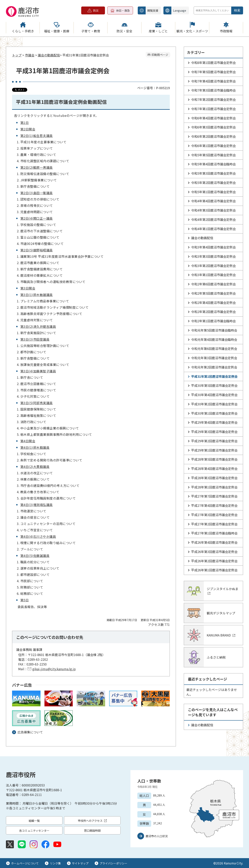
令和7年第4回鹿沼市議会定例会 (213, 81)
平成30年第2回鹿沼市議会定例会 (214, 404)
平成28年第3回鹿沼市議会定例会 (214, 478)
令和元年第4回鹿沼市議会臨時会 (214, 339)
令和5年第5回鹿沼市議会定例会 (213, 155)
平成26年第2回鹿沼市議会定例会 (214, 561)
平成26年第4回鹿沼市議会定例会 (214, 542)
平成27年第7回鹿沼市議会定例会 (214, 496)
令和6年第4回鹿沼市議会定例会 (213, 118)
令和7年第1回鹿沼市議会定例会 (213, 109)
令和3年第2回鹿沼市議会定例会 (213, 266)
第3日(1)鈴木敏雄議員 (37, 295)
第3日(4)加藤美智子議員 (38, 371)
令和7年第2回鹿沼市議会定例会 (213, 99)
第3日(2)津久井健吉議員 (38, 326)
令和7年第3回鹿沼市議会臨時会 (213, 90)
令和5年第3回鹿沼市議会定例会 (213, 173)
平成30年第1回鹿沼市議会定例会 (214, 413)
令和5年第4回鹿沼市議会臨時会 (213, 164)
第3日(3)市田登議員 (35, 339)
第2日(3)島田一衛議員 (37, 193)
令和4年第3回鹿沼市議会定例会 (213, 210)
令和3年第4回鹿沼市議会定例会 (213, 247)
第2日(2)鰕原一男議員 (37, 167)
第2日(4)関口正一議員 (37, 218)
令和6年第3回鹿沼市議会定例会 (213, 127)
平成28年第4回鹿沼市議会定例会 (214, 469)
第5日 (25, 600)
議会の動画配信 (49, 55)
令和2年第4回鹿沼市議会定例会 (213, 303)
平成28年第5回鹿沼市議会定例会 (214, 459)
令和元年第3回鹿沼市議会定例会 (214, 358)
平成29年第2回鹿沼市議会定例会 (214, 441)
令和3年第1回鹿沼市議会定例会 (213, 275)
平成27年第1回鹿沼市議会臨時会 (214, 533)
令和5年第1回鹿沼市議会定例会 (213, 192)
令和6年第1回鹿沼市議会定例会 (213, 146)
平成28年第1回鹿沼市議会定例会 (214, 487)
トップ (17, 55)
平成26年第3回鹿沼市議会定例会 (214, 552)
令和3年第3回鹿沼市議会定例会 (213, 256)
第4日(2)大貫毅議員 (35, 467)
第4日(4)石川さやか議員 (38, 536)
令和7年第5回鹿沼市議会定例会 (213, 72)
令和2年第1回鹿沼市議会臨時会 (213, 321)
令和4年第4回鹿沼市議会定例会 (213, 201)
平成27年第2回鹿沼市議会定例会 (214, 524)
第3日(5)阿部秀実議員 (37, 403)
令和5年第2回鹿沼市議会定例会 (213, 183)
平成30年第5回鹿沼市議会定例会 (214, 385)
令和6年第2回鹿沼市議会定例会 (213, 136)
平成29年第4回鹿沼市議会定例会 (214, 422)
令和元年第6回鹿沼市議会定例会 (214, 349)
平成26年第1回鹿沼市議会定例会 (214, 570)
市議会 (30, 55)
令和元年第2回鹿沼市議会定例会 (214, 367)
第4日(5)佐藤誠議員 (35, 556)
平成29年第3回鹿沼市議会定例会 (214, 432)
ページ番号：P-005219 (153, 88)
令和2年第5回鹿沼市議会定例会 (213, 293)
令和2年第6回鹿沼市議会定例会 (213, 284)
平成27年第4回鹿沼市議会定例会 (214, 505)
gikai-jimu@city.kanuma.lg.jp (54, 669)
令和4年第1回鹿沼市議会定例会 (213, 229)
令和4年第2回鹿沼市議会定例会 (213, 219)
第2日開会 (28, 129)
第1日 (25, 123)
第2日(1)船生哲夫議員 (37, 136)
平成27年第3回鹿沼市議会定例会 (214, 515)
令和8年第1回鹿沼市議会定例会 (213, 63)
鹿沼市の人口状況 (157, 836)
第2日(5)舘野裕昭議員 (37, 250)
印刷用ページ (160, 55)
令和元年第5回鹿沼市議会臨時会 (214, 330)
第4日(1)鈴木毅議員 (35, 447)
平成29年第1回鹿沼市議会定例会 (214, 450)
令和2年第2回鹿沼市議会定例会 (213, 312)
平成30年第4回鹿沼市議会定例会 (214, 395)
